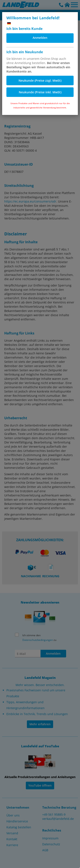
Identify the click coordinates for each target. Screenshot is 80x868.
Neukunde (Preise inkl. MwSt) (40, 92)
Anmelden (40, 38)
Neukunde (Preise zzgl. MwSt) (40, 80)
